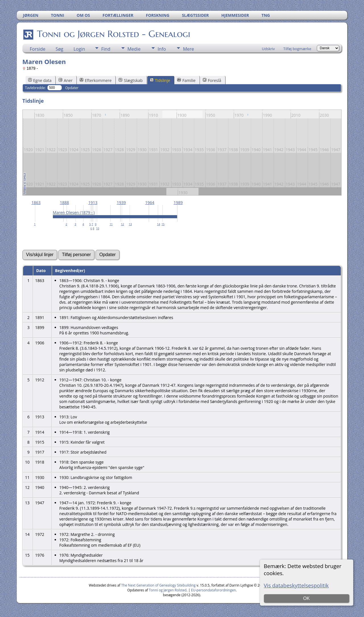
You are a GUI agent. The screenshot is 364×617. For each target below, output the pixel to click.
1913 (93, 202)
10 (98, 228)
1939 (121, 202)
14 (159, 224)
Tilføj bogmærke (297, 49)
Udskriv (268, 49)
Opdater (72, 88)
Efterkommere (96, 80)
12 (122, 224)
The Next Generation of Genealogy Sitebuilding (158, 585)
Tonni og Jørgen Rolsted (168, 590)
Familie (186, 80)
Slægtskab (131, 80)
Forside (38, 49)
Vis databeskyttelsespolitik (296, 585)
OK (306, 598)
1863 (36, 202)
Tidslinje (160, 80)
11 (111, 224)
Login (79, 49)
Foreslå (212, 80)
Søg (59, 49)
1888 (65, 202)
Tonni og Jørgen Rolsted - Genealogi (113, 34)
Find (106, 49)
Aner (66, 80)
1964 (150, 202)
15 (163, 224)
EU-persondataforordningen (214, 590)
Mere (188, 49)
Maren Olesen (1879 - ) (74, 212)
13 (130, 224)
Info (162, 49)
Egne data (40, 80)
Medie (134, 49)
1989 (178, 202)
